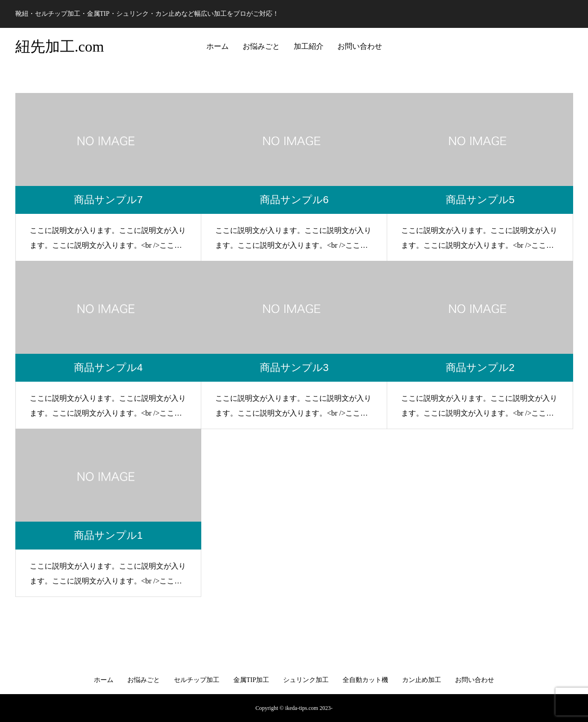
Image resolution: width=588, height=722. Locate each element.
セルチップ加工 (197, 680)
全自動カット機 (365, 680)
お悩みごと (261, 46)
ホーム (218, 46)
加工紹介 (309, 46)
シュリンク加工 (306, 680)
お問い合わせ (360, 46)
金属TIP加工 (251, 680)
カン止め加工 (422, 680)
